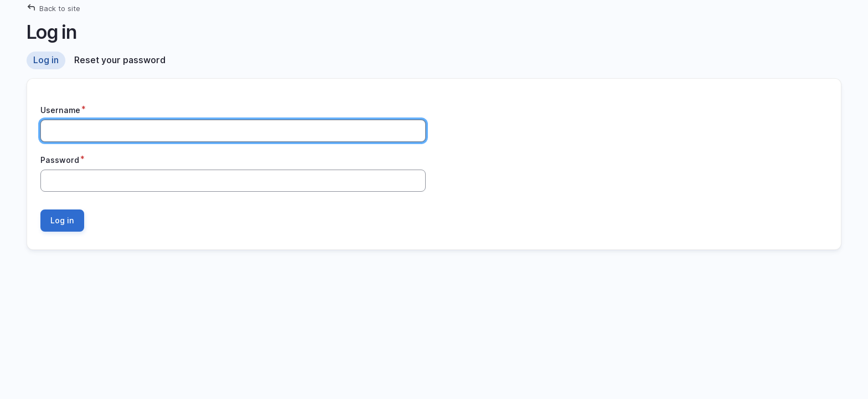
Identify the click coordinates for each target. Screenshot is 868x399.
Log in (46, 60)
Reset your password (120, 60)
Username (60, 110)
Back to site (60, 8)
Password (60, 160)
